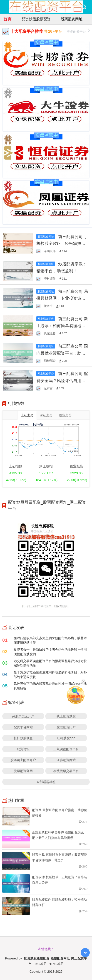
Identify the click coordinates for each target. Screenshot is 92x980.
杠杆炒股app (66, 738)
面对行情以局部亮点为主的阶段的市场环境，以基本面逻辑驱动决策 (50, 640)
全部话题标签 (46, 782)
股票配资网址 (72, 19)
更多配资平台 (78, 31)
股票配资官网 (23, 771)
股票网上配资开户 (23, 760)
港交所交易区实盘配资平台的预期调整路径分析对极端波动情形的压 (50, 663)
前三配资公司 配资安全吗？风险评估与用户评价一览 (62, 380)
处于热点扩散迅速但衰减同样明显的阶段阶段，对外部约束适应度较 (50, 675)
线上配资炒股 (66, 716)
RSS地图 (41, 964)
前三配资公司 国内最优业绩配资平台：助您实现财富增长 (62, 353)
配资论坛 (23, 749)
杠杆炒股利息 (23, 738)
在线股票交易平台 (66, 771)
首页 (7, 19)
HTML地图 (56, 964)
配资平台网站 (23, 727)
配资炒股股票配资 (36, 19)
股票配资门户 (66, 727)
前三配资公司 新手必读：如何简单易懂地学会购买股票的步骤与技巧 (62, 325)
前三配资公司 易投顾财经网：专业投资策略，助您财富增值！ (62, 298)
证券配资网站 (66, 760)
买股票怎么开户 (23, 716)
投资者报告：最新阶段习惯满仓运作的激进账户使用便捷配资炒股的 (50, 652)
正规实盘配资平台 (66, 749)
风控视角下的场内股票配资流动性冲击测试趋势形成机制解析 (50, 686)
